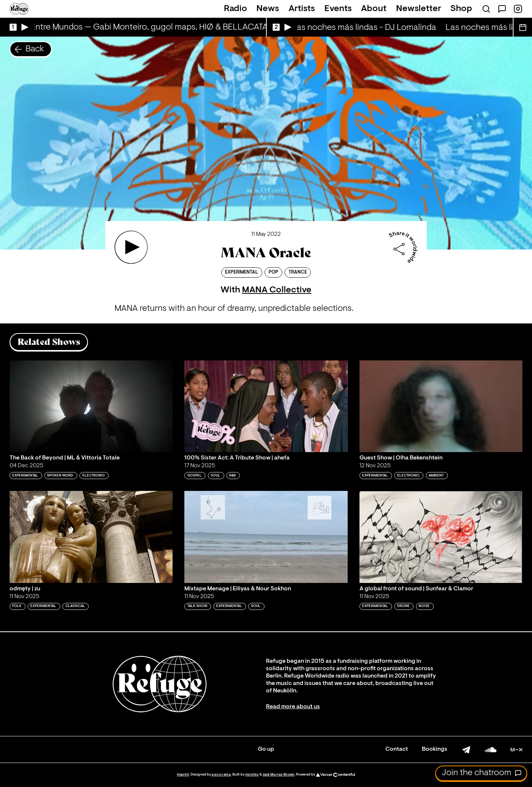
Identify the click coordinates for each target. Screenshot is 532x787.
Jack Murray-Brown (278, 775)
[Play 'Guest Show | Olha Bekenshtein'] (441, 406)
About (374, 9)
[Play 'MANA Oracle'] (131, 247)
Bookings (435, 749)
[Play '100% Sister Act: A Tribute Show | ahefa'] (266, 406)
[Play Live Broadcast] (17, 27)
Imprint (183, 775)
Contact (397, 749)
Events (338, 9)
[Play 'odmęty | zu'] (91, 537)
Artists (302, 9)
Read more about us (293, 707)
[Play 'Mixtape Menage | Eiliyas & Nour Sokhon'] (266, 537)
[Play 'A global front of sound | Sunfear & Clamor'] (441, 537)
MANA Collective (277, 290)
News (268, 9)
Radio (236, 9)
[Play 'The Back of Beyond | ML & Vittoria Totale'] (91, 406)
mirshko (252, 775)
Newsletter (419, 9)
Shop (461, 9)
